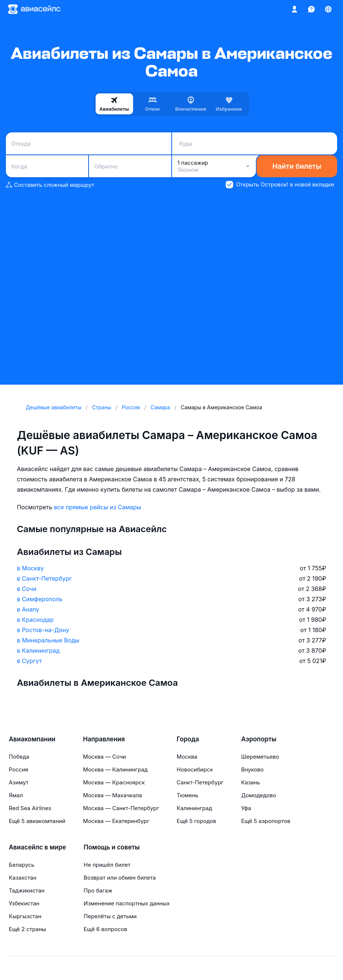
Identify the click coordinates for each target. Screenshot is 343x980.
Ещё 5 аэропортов (266, 821)
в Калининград (38, 651)
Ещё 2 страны (27, 929)
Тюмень (188, 795)
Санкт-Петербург (200, 782)
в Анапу (28, 609)
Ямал (16, 795)
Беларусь (22, 865)
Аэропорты (259, 739)
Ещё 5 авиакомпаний (37, 821)
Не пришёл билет (107, 865)
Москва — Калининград (115, 769)
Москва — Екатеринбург (116, 821)
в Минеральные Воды (48, 640)
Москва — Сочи (105, 757)
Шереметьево (260, 757)
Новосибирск (195, 769)
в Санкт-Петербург (44, 578)
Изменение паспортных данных (127, 903)
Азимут (19, 782)
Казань (251, 782)
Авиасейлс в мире (37, 847)
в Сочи (27, 589)
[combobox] (89, 143)
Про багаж (98, 890)
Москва (187, 757)
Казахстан (23, 878)
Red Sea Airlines (30, 808)
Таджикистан (27, 890)
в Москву (30, 568)
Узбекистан (24, 903)
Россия (19, 769)
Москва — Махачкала (112, 795)
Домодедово (259, 795)
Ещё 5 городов (196, 821)
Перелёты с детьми (110, 916)
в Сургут (29, 661)
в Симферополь (40, 599)
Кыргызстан (25, 916)
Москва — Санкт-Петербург (121, 808)
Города (188, 739)
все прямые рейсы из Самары (97, 507)
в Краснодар (35, 620)
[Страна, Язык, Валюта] (328, 9)
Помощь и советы (112, 847)
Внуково (252, 769)
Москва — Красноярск (114, 782)
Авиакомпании (32, 739)
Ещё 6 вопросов (106, 929)
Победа (19, 757)
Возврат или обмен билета (120, 878)
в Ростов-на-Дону (43, 630)
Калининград (194, 808)
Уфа (246, 808)
